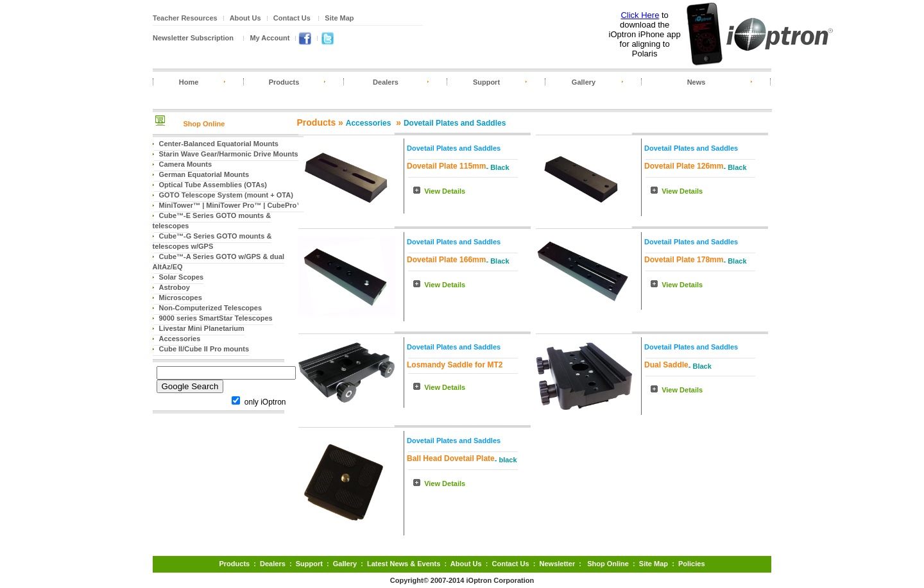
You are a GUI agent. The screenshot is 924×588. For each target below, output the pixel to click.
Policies (692, 564)
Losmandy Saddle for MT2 (455, 365)
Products (284, 82)
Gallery (584, 82)
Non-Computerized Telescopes (211, 308)
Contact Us (292, 18)
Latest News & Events (404, 564)
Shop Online (204, 124)
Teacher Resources (185, 18)
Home (189, 82)
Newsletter (558, 564)
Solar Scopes (182, 277)
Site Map (339, 18)
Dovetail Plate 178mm (684, 260)
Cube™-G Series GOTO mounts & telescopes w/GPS (212, 241)
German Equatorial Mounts (204, 174)
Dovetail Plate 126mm (684, 166)
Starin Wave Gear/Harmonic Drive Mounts (229, 154)
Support (486, 82)
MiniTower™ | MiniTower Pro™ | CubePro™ (232, 205)
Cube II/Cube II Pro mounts (204, 349)
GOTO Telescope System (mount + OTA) (226, 195)
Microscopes (181, 298)
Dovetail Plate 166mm (446, 260)
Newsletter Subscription (193, 38)
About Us (245, 18)
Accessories (180, 339)
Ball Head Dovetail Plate (451, 458)
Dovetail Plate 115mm (446, 166)
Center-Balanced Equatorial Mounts (219, 144)
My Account (269, 38)
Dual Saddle (666, 365)
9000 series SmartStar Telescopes (216, 318)
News (697, 82)
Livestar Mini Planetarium (202, 328)
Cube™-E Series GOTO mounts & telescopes (212, 221)
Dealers (386, 82)
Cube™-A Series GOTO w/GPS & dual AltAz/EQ (219, 262)
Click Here (640, 15)
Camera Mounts (186, 164)
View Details (445, 191)
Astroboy (175, 287)
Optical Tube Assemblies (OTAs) (213, 185)
